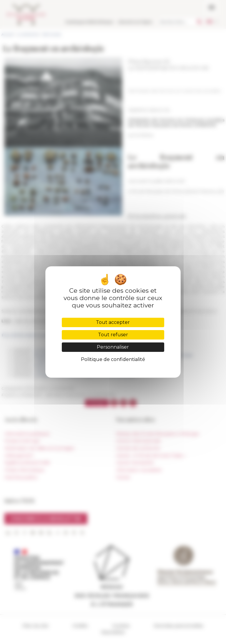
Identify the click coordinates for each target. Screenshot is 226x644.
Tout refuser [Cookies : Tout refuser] (113, 335)
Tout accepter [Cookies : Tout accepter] (113, 322)
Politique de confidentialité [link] (113, 359)
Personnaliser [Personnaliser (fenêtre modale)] (113, 347)
